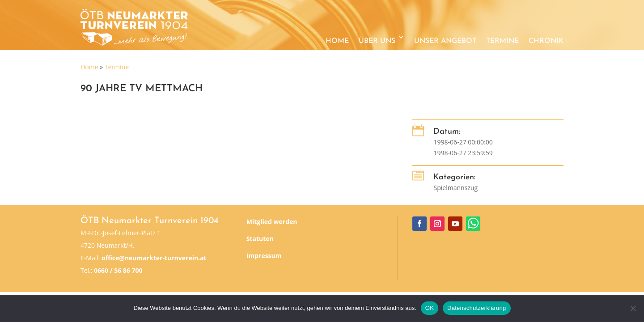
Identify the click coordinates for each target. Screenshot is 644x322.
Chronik (546, 41)
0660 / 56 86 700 (118, 270)
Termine (502, 41)
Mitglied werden (272, 222)
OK (430, 308)
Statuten (260, 239)
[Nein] (633, 308)
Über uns (377, 41)
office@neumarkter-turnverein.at (154, 258)
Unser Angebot (445, 41)
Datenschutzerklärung (477, 308)
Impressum (264, 256)
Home (337, 41)
